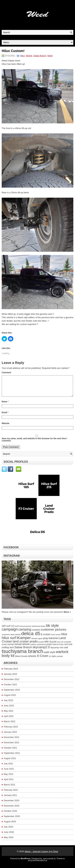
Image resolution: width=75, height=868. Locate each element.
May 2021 (9, 778)
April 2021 (9, 783)
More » (67, 616)
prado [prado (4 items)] (49, 648)
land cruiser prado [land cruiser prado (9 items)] (25, 645)
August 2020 (10, 826)
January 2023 (10, 678)
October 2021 (10, 752)
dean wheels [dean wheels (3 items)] (16, 639)
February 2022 (11, 731)
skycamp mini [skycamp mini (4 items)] (57, 652)
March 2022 (10, 725)
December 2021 (12, 741)
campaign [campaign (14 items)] (10, 633)
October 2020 (10, 815)
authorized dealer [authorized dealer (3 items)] (39, 630)
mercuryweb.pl (49, 863)
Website (6, 427)
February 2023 (11, 673)
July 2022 (8, 704)
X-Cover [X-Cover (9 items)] (42, 660)
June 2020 (9, 836)
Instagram (12, 560)
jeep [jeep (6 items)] (46, 642)
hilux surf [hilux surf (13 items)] (9, 642)
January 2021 (10, 799)
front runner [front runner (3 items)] (56, 639)
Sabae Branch (40, 56)
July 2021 (8, 768)
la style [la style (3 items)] (41, 646)
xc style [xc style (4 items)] (52, 660)
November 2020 (12, 810)
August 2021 (10, 762)
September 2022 (12, 694)
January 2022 (10, 736)
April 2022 (9, 720)
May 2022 (9, 715)
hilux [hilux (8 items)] (64, 638)
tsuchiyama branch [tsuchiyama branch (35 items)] (22, 655)
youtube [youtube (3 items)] (60, 660)
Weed (50, 56)
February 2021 (11, 794)
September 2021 (12, 757)
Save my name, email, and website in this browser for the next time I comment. (34, 444)
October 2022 (10, 689)
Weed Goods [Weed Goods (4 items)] (21, 660)
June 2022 (9, 710)
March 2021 (10, 789)
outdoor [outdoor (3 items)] (33, 648)
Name (5, 406)
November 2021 (12, 747)
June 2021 (9, 773)
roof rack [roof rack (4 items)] (68, 648)
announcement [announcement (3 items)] (25, 630)
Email (5, 417)
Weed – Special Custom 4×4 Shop (41, 856)
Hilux (22, 56)
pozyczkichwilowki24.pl (37, 864)
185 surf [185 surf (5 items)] (6, 630)
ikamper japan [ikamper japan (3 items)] (37, 642)
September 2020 (12, 820)
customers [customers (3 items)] (6, 639)
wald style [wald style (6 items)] (50, 656)
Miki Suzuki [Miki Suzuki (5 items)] (51, 646)
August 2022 (10, 699)
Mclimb (29, 56)
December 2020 (12, 805)
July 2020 (8, 831)
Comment (6, 373)
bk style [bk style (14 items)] (52, 630)
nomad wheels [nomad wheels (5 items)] (22, 648)
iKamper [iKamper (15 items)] (24, 642)
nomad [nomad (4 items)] (11, 648)
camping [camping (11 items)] (25, 633)
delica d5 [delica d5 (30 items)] (31, 638)
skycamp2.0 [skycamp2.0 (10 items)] (41, 651)
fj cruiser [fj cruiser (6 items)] (46, 638)
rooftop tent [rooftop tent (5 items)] (8, 651)
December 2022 (12, 683)
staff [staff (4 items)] (66, 652)
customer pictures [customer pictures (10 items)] (54, 634)
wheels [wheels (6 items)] (32, 660)
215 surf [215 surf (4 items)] (15, 630)
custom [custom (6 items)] (36, 634)
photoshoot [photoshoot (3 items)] (42, 648)
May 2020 (9, 841)
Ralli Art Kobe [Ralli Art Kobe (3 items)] (58, 648)
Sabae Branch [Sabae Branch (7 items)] (23, 651)
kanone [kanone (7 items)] (53, 642)
